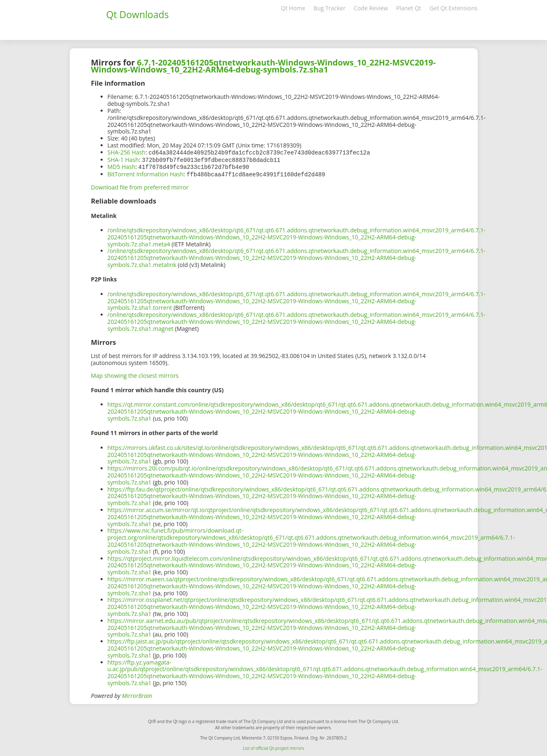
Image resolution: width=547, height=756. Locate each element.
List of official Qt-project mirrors (273, 747)
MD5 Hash (122, 166)
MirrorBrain (137, 694)
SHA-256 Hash (127, 152)
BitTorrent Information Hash (146, 173)
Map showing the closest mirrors (135, 374)
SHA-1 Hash (123, 159)
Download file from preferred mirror (140, 186)
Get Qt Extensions (454, 8)
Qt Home (293, 8)
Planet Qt (409, 8)
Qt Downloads (138, 14)
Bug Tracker (329, 8)
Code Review (371, 8)
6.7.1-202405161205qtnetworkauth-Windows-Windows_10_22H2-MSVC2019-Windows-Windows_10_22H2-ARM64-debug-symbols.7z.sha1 (264, 66)
